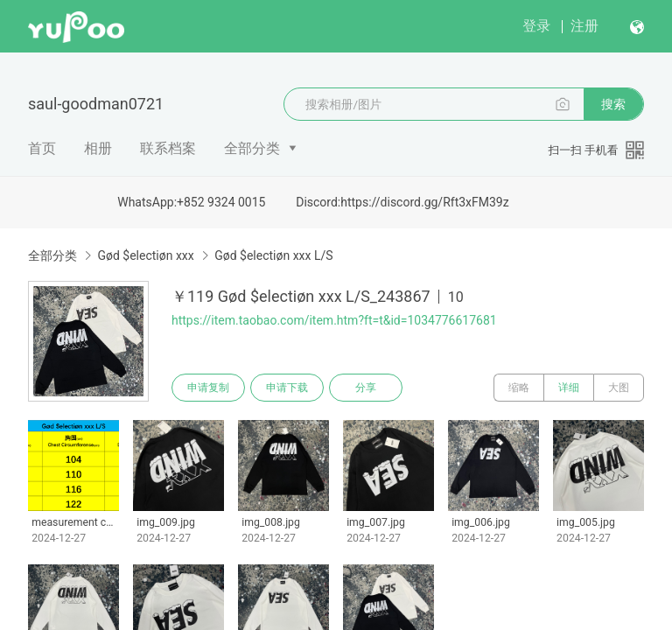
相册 (98, 148)
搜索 (613, 104)
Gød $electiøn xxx (145, 255)
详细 (569, 388)
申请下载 (287, 388)
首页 (42, 148)
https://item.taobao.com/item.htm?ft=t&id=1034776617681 (334, 320)
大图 (619, 388)
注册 (584, 26)
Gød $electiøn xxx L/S (273, 255)
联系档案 (168, 148)
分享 (366, 388)
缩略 (519, 388)
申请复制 (208, 388)
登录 (536, 26)
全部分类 (252, 148)
